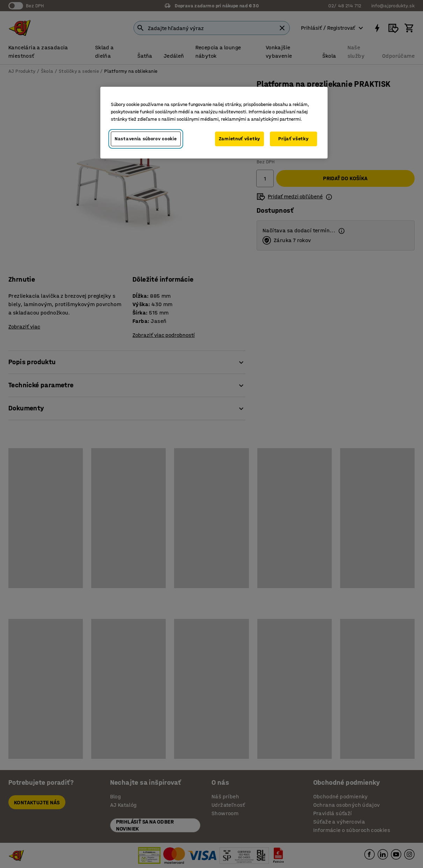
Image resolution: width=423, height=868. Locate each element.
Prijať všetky (293, 139)
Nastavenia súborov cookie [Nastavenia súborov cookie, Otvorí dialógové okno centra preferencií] (146, 139)
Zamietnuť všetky (239, 139)
